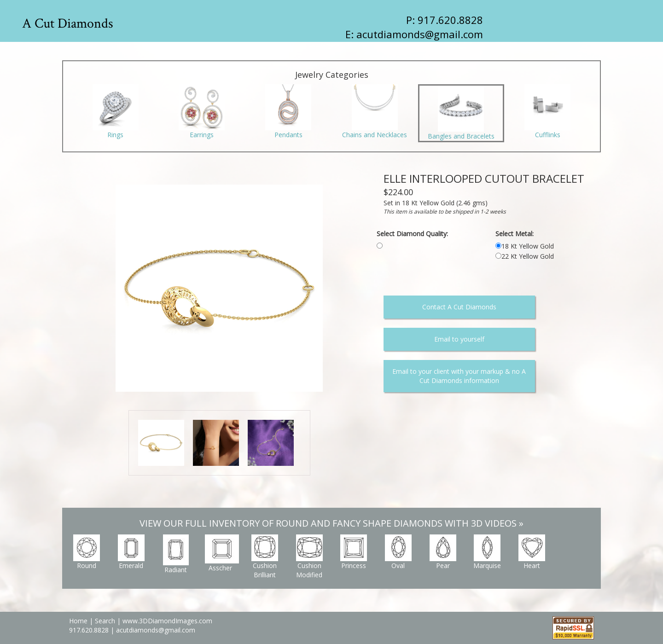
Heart (532, 552)
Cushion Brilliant (265, 557)
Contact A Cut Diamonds (459, 307)
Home (78, 621)
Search (105, 621)
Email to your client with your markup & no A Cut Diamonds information (459, 376)
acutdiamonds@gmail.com (420, 34)
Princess (354, 552)
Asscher (222, 553)
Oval (398, 552)
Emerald (131, 552)
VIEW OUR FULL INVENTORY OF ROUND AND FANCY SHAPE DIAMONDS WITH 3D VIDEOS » (331, 523)
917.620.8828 (90, 630)
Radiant (176, 554)
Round (87, 552)
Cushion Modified (309, 557)
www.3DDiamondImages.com (167, 621)
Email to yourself (459, 339)
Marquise (487, 552)
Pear (443, 552)
